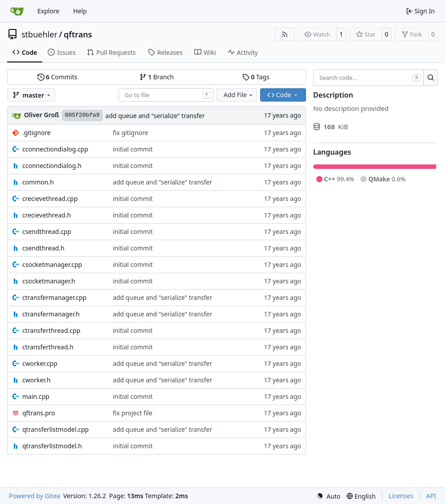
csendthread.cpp (47, 232)
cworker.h (36, 380)
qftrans (78, 34)
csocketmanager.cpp (52, 264)
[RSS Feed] (285, 34)
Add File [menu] (239, 95)
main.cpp (36, 396)
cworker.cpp (40, 363)
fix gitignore (131, 133)
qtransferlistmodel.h (52, 446)
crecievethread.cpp (50, 199)
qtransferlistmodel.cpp (55, 429)
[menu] (328, 496)
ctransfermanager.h (51, 314)
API (431, 496)
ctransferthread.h (48, 347)
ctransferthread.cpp (51, 330)
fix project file (133, 413)
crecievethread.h (47, 215)
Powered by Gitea (35, 496)
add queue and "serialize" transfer (155, 116)
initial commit (133, 149)
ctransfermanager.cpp (54, 297)
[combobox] (166, 95)
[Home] (17, 11)
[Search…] (431, 78)
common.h (38, 182)
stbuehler (39, 34)
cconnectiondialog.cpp (55, 149)
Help (80, 11)
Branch (157, 77)
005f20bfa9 (82, 115)
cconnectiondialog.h (52, 166)
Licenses (401, 496)
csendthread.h (43, 248)
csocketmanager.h (49, 281)
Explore (48, 11)
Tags (256, 77)
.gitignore (37, 133)
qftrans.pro (39, 413)
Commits (57, 77)
